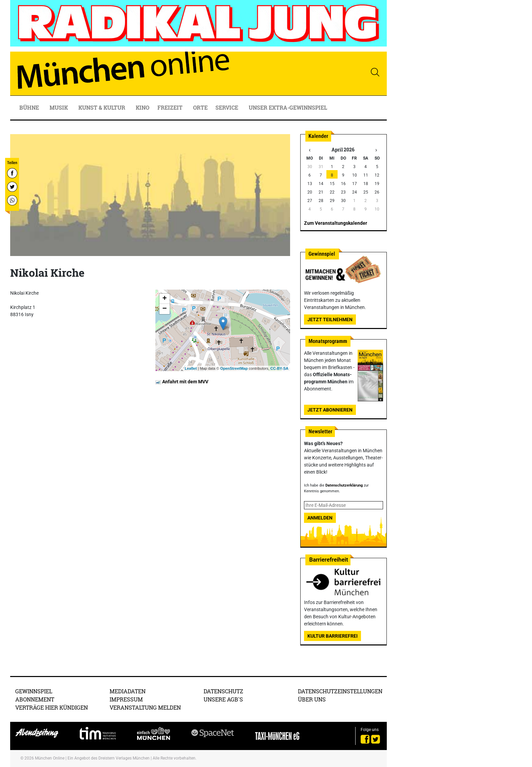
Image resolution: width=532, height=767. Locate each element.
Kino (142, 107)
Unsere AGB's (223, 699)
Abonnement (35, 699)
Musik (59, 107)
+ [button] (164, 299)
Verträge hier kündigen (52, 707)
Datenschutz (223, 691)
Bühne (30, 107)
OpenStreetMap (234, 368)
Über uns (312, 699)
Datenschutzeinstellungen (340, 691)
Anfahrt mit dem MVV (182, 382)
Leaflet (191, 368)
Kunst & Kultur (102, 107)
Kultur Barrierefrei (332, 636)
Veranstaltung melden (145, 707)
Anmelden (320, 518)
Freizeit (171, 107)
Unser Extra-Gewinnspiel (288, 107)
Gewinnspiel (34, 691)
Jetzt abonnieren (330, 410)
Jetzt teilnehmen (330, 319)
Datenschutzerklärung (344, 485)
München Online (50, 758)
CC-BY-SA (279, 368)
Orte (200, 107)
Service (227, 107)
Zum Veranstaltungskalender (336, 223)
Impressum (126, 699)
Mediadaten (128, 691)
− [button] (164, 309)
